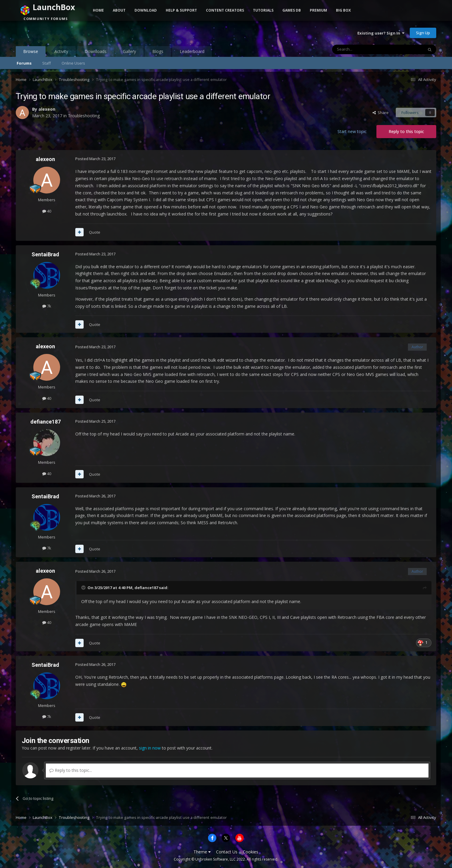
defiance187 (46, 422)
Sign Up (423, 33)
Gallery (129, 51)
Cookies (251, 852)
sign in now (150, 748)
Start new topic (352, 131)
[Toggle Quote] (84, 588)
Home (98, 10)
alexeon (47, 109)
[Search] (363, 49)
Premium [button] (318, 10)
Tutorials (263, 10)
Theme (202, 852)
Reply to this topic (406, 131)
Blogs (158, 51)
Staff (47, 63)
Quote (95, 232)
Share (381, 113)
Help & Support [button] (181, 10)
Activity (61, 51)
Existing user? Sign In (381, 33)
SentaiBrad (45, 254)
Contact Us (227, 852)
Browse (31, 53)
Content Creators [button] (225, 10)
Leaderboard (192, 51)
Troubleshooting (84, 116)
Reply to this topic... (71, 770)
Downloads (96, 51)
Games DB (292, 10)
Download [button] (146, 10)
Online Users (73, 63)
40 (47, 211)
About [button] (119, 10)
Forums (24, 63)
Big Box (343, 10)
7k (47, 306)
